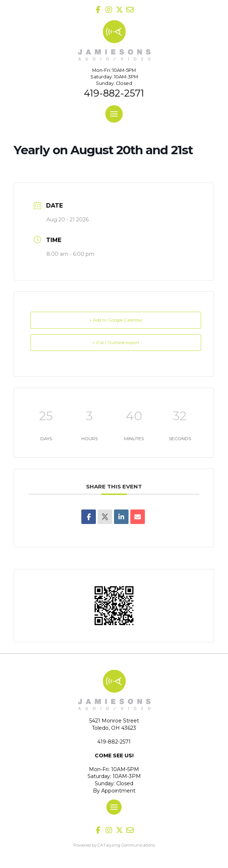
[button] (114, 114)
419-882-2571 (114, 93)
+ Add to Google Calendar (116, 320)
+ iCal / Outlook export (116, 342)
